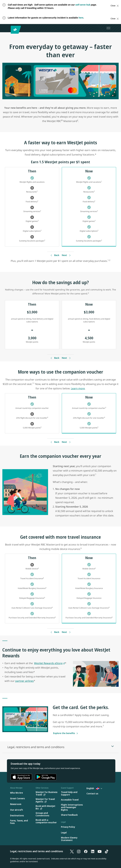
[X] (72, 851)
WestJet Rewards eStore (48, 663)
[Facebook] (86, 851)
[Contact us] (92, 794)
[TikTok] (107, 851)
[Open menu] (108, 28)
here (81, 18)
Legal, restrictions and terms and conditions (37, 851)
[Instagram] (79, 851)
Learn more (78, 388)
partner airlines (24, 681)
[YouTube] (100, 851)
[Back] (54, 255)
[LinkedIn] (93, 851)
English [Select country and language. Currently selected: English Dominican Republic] (94, 788)
